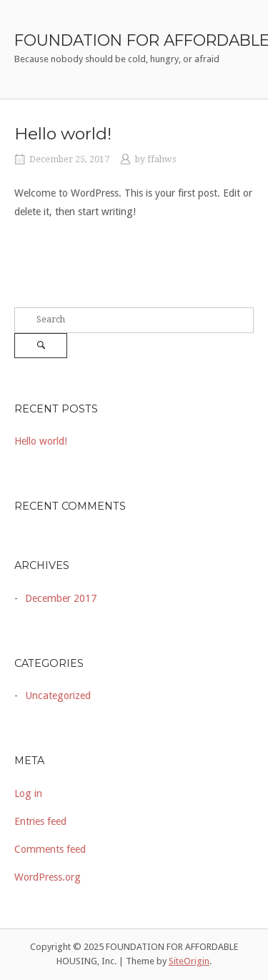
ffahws (162, 159)
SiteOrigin (189, 961)
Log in (28, 793)
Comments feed (50, 849)
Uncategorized (58, 696)
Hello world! (63, 134)
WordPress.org (48, 877)
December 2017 (61, 598)
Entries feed (40, 821)
